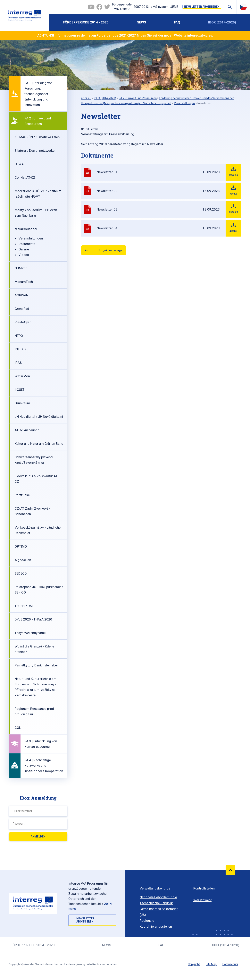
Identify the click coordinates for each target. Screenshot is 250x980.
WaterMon (22, 376)
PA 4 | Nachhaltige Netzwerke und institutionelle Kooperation (44, 766)
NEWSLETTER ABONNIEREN (202, 7)
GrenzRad (22, 309)
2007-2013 (141, 7)
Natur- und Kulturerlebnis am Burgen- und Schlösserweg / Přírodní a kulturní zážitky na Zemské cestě (36, 687)
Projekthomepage (110, 250)
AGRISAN (21, 295)
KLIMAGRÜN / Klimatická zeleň (37, 137)
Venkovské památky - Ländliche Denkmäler (38, 530)
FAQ (177, 22)
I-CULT (20, 390)
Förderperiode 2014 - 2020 (86, 22)
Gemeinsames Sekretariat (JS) (159, 912)
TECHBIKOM (24, 606)
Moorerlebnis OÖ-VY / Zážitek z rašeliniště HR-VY (38, 194)
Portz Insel (23, 495)
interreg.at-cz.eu (200, 35)
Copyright (194, 964)
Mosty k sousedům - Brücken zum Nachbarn (36, 213)
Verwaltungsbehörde (155, 888)
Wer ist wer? (202, 900)
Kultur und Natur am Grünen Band (39, 444)
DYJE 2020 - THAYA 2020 (33, 619)
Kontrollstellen (204, 888)
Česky (243, 7)
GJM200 (21, 268)
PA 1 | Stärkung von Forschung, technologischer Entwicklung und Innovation (38, 94)
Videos (24, 255)
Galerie (24, 249)
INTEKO (20, 349)
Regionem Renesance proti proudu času (34, 711)
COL (18, 728)
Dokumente (27, 244)
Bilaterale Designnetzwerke (35, 151)
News (141, 22)
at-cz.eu (86, 98)
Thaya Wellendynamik (30, 633)
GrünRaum (22, 403)
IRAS (18, 363)
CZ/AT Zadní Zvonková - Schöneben (33, 511)
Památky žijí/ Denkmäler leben (37, 665)
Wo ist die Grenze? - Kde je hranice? (34, 649)
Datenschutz (230, 964)
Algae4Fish (23, 560)
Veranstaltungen (31, 238)
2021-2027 (128, 35)
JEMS (174, 7)
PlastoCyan (23, 322)
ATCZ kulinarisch (27, 430)
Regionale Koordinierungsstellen (156, 924)
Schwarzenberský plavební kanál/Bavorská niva (34, 460)
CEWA (19, 164)
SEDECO (21, 573)
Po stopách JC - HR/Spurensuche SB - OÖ (39, 590)
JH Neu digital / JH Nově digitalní (39, 417)
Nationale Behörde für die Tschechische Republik (158, 900)
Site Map (211, 964)
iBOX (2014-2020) (222, 22)
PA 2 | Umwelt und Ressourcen (38, 121)
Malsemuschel (26, 229)
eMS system (160, 7)
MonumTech (24, 282)
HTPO (19, 336)
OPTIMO (21, 546)
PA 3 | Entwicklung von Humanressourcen (41, 744)
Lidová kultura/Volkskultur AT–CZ (37, 479)
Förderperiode (122, 7)
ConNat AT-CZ (25, 178)
